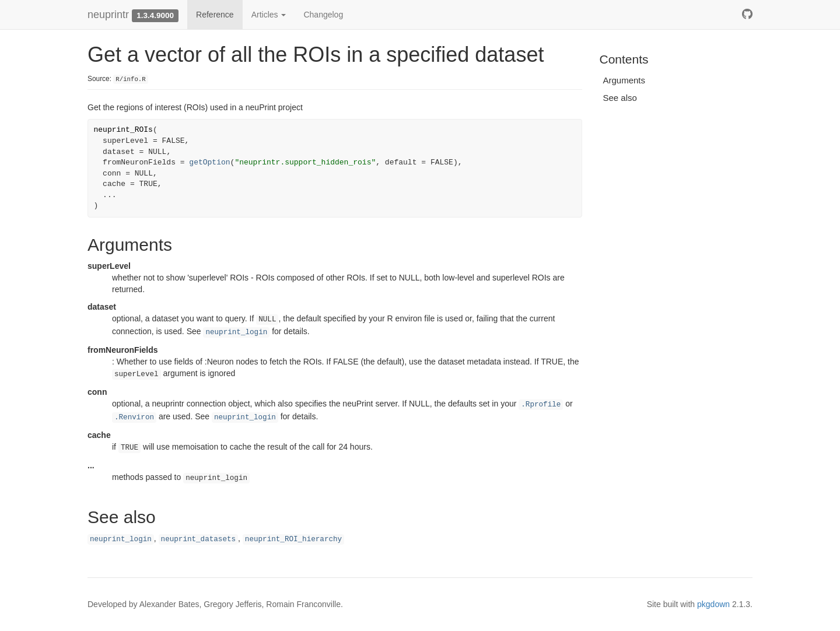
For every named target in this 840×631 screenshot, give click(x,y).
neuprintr (108, 15)
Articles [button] (269, 15)
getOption (209, 162)
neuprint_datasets (198, 539)
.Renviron (134, 418)
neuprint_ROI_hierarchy (293, 539)
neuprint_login (236, 332)
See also (620, 98)
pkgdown (713, 604)
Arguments (624, 80)
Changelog (323, 15)
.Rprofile (541, 405)
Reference (215, 15)
